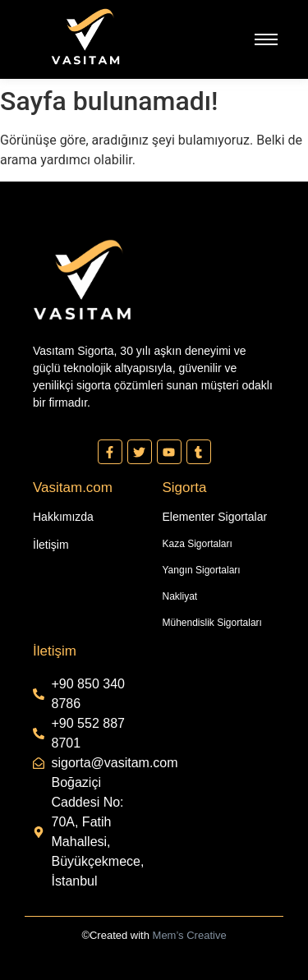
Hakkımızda (63, 517)
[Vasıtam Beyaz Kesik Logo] (85, 37)
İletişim (51, 545)
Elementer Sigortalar (215, 517)
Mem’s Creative (190, 935)
